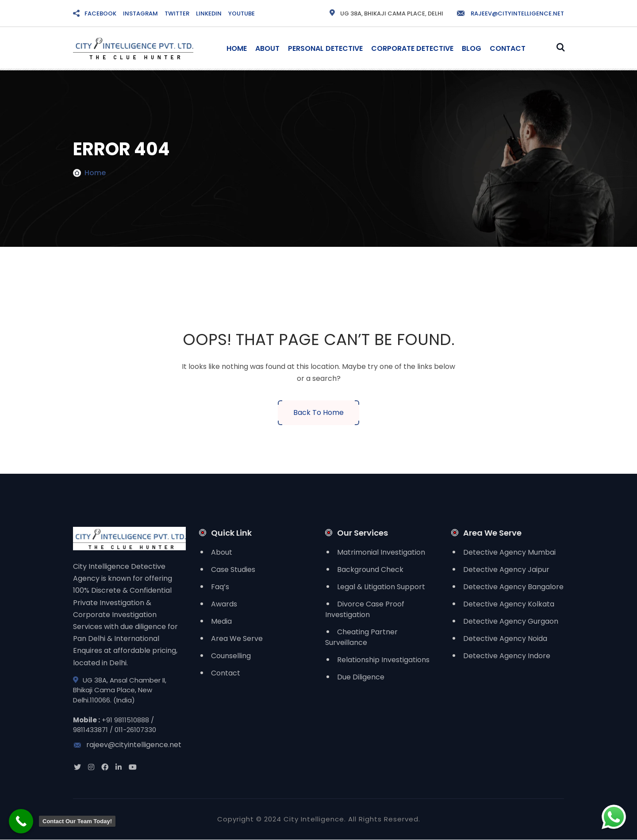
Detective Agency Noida (505, 639)
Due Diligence (361, 677)
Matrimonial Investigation (381, 552)
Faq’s (220, 587)
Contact (508, 48)
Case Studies (233, 570)
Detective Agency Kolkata (509, 604)
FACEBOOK (100, 13)
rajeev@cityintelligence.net (510, 13)
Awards (224, 604)
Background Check (370, 570)
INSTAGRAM (140, 13)
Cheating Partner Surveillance (361, 637)
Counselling (231, 656)
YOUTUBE (242, 13)
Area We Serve (237, 639)
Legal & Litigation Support (381, 587)
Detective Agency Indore (507, 656)
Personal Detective (325, 48)
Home (237, 48)
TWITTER (177, 13)
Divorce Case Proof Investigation (365, 609)
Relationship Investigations (383, 660)
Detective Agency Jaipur (506, 570)
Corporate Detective (412, 48)
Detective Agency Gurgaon (511, 621)
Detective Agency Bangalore (513, 587)
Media (221, 621)
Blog (472, 48)
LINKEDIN (209, 13)
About (267, 48)
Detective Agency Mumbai (509, 552)
